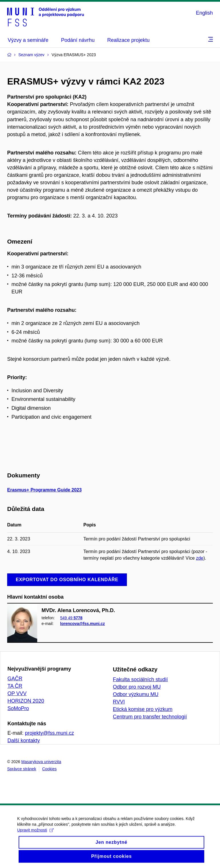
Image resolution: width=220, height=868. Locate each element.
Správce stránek (22, 769)
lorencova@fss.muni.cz (82, 624)
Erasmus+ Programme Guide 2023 (44, 490)
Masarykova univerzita (41, 762)
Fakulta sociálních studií (140, 679)
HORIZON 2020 (26, 701)
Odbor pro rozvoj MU (137, 687)
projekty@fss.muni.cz (49, 733)
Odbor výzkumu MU (136, 694)
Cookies (49, 769)
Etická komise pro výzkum (143, 709)
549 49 (71, 618)
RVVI (119, 702)
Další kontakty (24, 740)
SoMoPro (18, 708)
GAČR (15, 679)
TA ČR (15, 686)
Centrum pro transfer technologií (150, 717)
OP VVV (17, 693)
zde (200, 558)
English (204, 13)
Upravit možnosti (35, 836)
